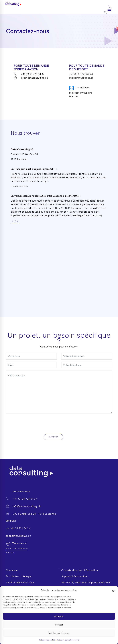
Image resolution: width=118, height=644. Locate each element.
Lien (15, 221)
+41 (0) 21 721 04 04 (29, 74)
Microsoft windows (17, 549)
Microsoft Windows (81, 93)
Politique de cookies (47, 640)
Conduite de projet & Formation (80, 570)
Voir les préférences (59, 633)
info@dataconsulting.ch (31, 78)
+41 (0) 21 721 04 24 (81, 74)
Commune (12, 570)
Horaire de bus (19, 186)
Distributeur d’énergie (19, 576)
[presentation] (29, 422)
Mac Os (74, 96)
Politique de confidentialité (68, 640)
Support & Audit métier (75, 576)
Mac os (10, 552)
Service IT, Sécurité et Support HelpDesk (86, 582)
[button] (113, 590)
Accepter (59, 616)
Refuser (59, 625)
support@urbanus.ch (81, 78)
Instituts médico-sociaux (20, 582)
